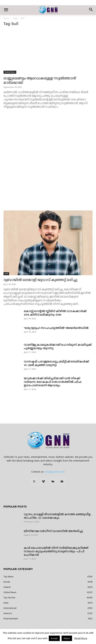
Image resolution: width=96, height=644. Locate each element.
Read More (81, 638)
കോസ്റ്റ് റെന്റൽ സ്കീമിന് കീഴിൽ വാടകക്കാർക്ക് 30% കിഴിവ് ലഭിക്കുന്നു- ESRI (55, 313)
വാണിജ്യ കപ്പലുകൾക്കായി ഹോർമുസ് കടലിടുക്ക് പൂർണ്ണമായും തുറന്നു (58, 346)
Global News (10, 72)
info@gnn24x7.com (55, 472)
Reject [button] (67, 638)
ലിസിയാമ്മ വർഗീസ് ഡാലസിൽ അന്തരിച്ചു (53, 531)
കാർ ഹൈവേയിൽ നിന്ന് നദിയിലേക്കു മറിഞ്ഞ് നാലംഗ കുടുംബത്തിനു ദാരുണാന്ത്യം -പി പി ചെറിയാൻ (56, 551)
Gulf (6, 274)
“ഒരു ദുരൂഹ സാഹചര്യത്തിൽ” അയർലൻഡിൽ (56, 328)
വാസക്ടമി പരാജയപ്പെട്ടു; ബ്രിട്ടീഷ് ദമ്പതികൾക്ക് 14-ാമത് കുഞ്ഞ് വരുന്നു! (56, 363)
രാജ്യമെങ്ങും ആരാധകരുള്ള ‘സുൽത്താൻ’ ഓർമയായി (40, 80)
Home (6, 18)
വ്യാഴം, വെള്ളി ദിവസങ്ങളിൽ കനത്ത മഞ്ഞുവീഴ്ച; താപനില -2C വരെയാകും (57, 516)
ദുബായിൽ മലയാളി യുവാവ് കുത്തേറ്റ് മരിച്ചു (40, 280)
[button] (6, 10)
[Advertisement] (48, 145)
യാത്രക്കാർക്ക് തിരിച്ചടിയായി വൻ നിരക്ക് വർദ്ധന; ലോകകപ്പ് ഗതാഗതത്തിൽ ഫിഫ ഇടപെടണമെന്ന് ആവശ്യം (53, 382)
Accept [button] (54, 638)
